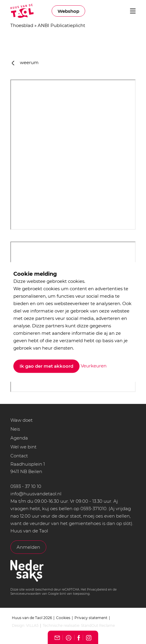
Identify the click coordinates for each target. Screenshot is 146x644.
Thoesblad (22, 25)
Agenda (19, 438)
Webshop (68, 11)
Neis (15, 429)
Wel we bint (23, 447)
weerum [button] (25, 62)
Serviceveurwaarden (26, 594)
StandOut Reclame (98, 625)
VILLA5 (32, 625)
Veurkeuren (94, 366)
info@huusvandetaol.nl (36, 494)
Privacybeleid (97, 590)
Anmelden (28, 547)
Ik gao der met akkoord (46, 366)
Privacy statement (91, 618)
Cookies (63, 618)
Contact (19, 456)
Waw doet (22, 420)
